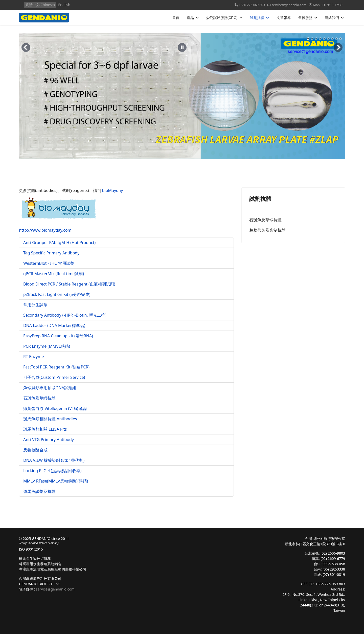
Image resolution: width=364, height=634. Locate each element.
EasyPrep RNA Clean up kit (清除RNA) (58, 336)
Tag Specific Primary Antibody (51, 253)
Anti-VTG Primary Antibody (49, 440)
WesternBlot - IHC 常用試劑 (49, 263)
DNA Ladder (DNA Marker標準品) (54, 325)
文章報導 (284, 18)
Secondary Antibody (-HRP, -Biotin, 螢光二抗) (65, 315)
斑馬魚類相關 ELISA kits (45, 429)
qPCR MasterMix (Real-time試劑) (54, 274)
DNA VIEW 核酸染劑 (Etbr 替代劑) (54, 460)
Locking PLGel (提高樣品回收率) (52, 471)
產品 (190, 18)
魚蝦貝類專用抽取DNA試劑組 (50, 388)
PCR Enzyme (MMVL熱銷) (47, 346)
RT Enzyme (33, 357)
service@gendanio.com (289, 5)
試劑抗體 (257, 18)
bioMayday (112, 190)
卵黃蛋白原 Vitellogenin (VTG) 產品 (55, 408)
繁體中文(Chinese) (40, 5)
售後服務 (305, 18)
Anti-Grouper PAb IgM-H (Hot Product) (59, 243)
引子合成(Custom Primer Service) (54, 377)
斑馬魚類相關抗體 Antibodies (50, 419)
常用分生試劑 (35, 305)
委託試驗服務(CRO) (222, 18)
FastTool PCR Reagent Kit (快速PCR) (56, 367)
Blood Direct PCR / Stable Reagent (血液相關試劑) (69, 284)
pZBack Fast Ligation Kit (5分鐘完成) (57, 294)
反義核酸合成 (35, 450)
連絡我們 (332, 18)
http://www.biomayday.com (58, 215)
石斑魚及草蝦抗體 (39, 398)
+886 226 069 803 (252, 5)
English (64, 5)
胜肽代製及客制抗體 (267, 230)
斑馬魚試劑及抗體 (39, 491)
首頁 (176, 18)
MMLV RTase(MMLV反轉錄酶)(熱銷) (56, 481)
